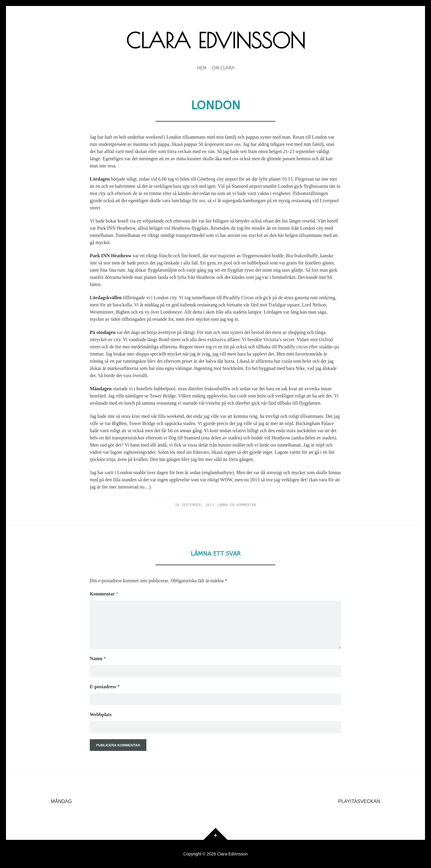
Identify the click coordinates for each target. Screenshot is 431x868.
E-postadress (105, 687)
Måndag (61, 801)
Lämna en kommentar (237, 505)
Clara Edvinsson (216, 40)
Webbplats (101, 714)
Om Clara (223, 68)
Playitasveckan (359, 801)
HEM (201, 68)
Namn (98, 658)
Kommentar (104, 594)
